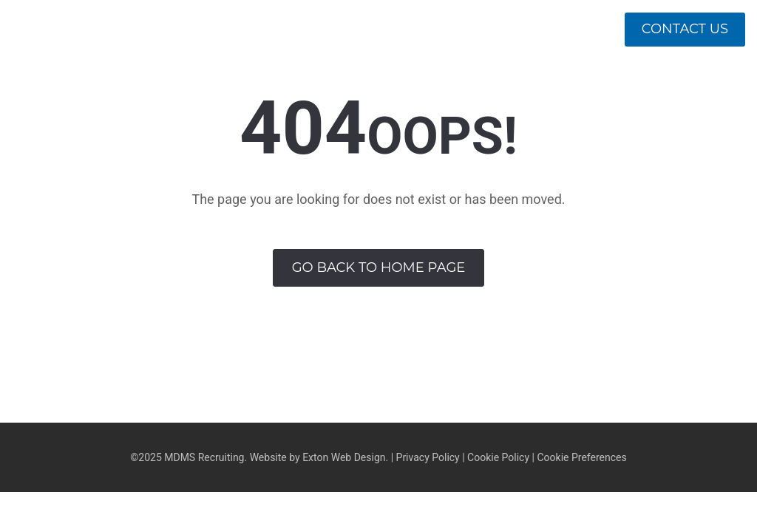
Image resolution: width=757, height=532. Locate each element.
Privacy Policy (428, 457)
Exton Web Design (344, 457)
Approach (497, 89)
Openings (696, 89)
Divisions (595, 89)
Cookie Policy (498, 457)
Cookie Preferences (581, 457)
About (410, 89)
